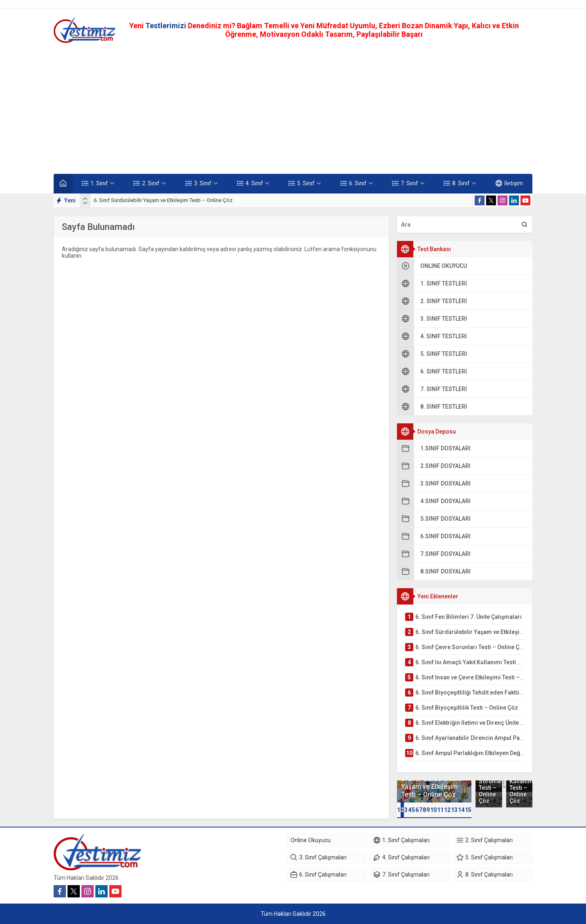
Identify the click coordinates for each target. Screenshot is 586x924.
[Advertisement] (293, 108)
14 (461, 810)
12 (447, 810)
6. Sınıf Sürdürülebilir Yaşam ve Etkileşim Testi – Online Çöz (163, 200)
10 (433, 810)
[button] (399, 810)
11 (440, 810)
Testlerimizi (167, 26)
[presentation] (85, 199)
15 (468, 810)
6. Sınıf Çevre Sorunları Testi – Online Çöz (489, 785)
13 (454, 810)
